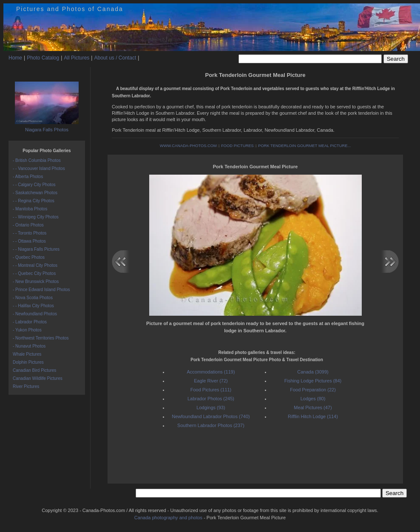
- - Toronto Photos (30, 233)
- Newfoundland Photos (35, 314)
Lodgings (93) (211, 407)
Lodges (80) (313, 399)
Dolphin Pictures (28, 362)
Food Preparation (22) (313, 390)
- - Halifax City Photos (33, 306)
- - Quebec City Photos (34, 273)
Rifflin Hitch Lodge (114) (313, 416)
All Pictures (77, 58)
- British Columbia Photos (37, 160)
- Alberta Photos (28, 177)
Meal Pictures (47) (313, 407)
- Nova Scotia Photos (33, 298)
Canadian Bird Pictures (34, 370)
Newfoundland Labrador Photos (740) (211, 416)
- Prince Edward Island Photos (41, 290)
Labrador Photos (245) (211, 399)
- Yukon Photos (27, 330)
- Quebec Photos (29, 257)
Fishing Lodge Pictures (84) (313, 381)
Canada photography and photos (168, 518)
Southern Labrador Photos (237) (211, 425)
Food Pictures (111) (211, 390)
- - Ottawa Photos (29, 241)
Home (15, 58)
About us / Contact (115, 58)
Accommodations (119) (211, 372)
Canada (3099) (313, 372)
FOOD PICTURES (237, 146)
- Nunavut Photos (29, 346)
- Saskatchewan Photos (35, 193)
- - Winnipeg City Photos (36, 217)
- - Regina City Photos (34, 201)
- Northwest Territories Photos (41, 338)
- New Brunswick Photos (36, 282)
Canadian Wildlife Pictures (38, 378)
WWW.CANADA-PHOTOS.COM (188, 146)
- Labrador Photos (30, 322)
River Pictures (26, 386)
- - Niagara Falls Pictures (36, 249)
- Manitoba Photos (30, 209)
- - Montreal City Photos (35, 265)
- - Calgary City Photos (34, 185)
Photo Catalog (43, 58)
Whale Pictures (27, 354)
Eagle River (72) (211, 381)
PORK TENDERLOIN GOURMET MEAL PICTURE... (304, 146)
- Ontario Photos (28, 225)
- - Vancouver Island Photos (39, 168)
